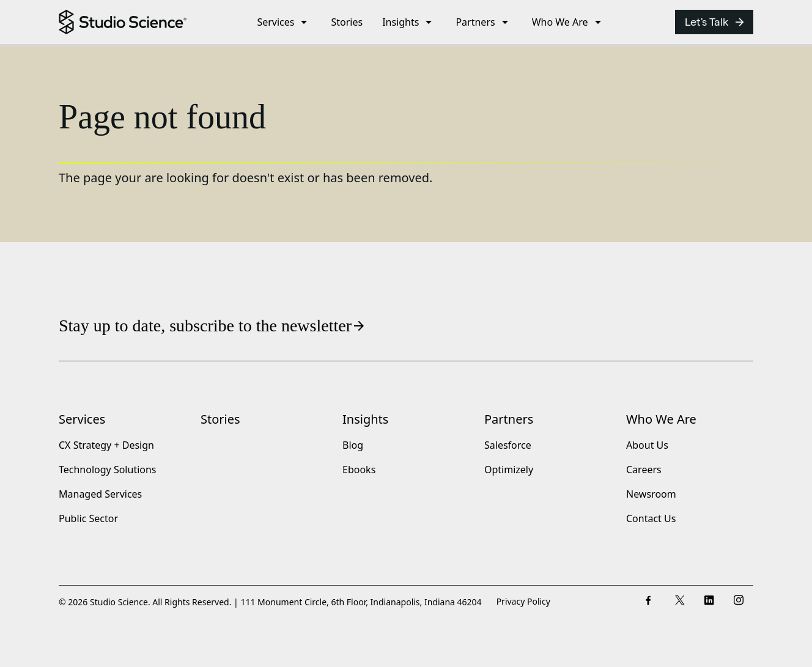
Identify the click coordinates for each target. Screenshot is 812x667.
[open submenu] (304, 22)
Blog (353, 446)
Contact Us (651, 519)
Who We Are (661, 419)
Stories (220, 419)
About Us (647, 446)
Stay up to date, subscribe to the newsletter (212, 326)
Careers (644, 470)
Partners (509, 419)
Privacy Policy (523, 602)
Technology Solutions (108, 470)
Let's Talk (715, 22)
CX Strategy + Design (106, 446)
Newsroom (651, 495)
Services (82, 419)
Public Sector (88, 519)
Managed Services (100, 495)
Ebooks (359, 470)
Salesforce (508, 446)
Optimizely (509, 470)
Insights (365, 419)
